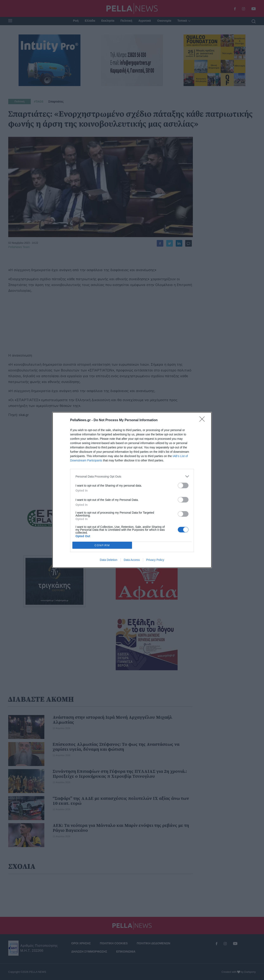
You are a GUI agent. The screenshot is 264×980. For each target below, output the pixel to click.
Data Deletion (109, 560)
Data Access (132, 560)
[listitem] (132, 476)
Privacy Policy (155, 560)
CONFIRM (102, 545)
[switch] (183, 485)
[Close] (203, 420)
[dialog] (132, 490)
